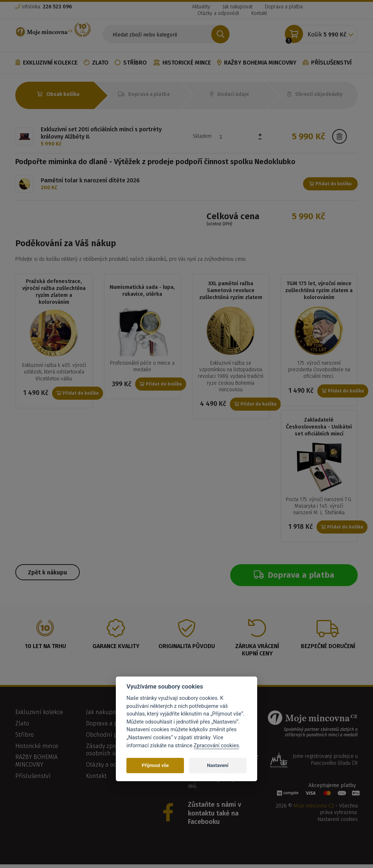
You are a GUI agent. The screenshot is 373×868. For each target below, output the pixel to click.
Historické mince (182, 63)
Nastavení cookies (338, 823)
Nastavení (218, 765)
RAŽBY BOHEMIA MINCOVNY (257, 63)
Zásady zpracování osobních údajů (111, 753)
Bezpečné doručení (328, 649)
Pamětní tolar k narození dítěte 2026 (90, 180)
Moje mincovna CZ (314, 809)
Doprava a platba (284, 7)
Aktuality (201, 7)
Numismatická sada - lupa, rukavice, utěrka (142, 290)
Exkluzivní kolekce (46, 63)
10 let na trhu (45, 649)
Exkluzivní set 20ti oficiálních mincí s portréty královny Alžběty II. (101, 133)
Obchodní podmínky (113, 738)
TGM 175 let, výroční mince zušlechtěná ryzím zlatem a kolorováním (319, 290)
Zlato (96, 63)
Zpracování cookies (216, 746)
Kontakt (259, 13)
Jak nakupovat (237, 7)
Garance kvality (116, 649)
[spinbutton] (241, 137)
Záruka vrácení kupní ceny (257, 653)
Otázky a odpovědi (218, 13)
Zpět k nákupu (48, 575)
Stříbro (131, 63)
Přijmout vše (155, 765)
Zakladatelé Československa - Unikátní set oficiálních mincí (319, 428)
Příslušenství (327, 63)
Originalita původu (187, 649)
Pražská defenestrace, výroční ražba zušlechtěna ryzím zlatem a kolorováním (54, 292)
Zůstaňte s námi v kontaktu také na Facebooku (215, 817)
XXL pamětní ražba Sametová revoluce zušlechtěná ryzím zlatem (231, 290)
